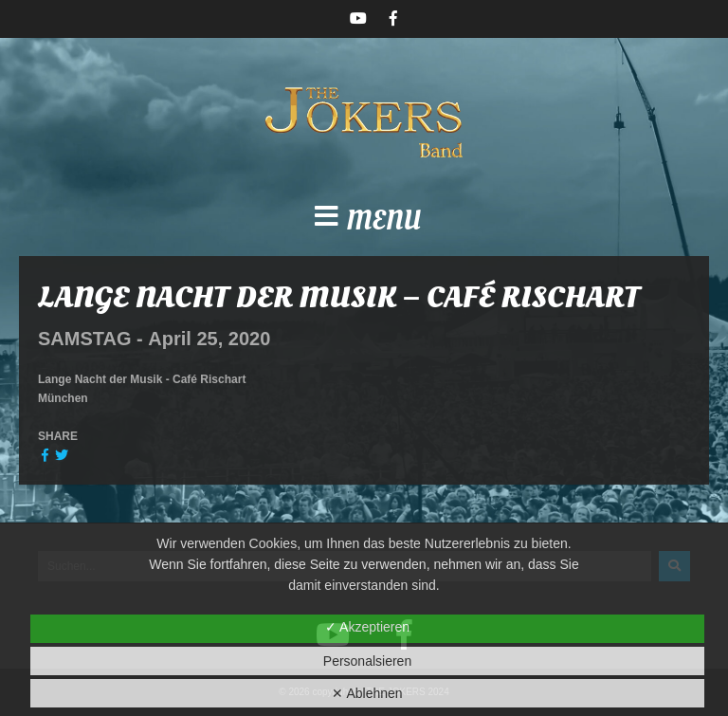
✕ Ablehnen (367, 693)
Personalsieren (367, 661)
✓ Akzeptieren (367, 627)
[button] (364, 222)
